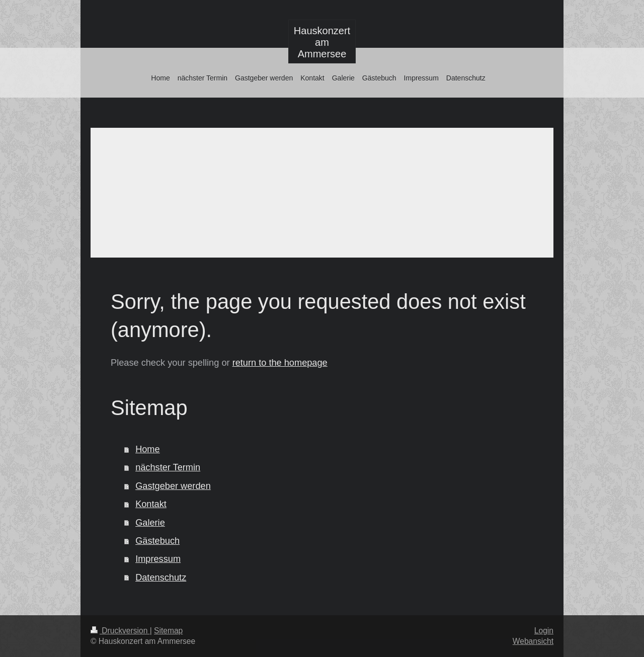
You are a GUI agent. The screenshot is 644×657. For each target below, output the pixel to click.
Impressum (158, 559)
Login (544, 631)
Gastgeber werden (173, 486)
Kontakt (151, 504)
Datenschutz (161, 578)
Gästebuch (157, 541)
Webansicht (533, 641)
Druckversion (120, 631)
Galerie (150, 523)
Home (148, 449)
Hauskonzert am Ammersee (322, 42)
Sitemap (168, 631)
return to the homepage (280, 363)
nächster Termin (168, 467)
